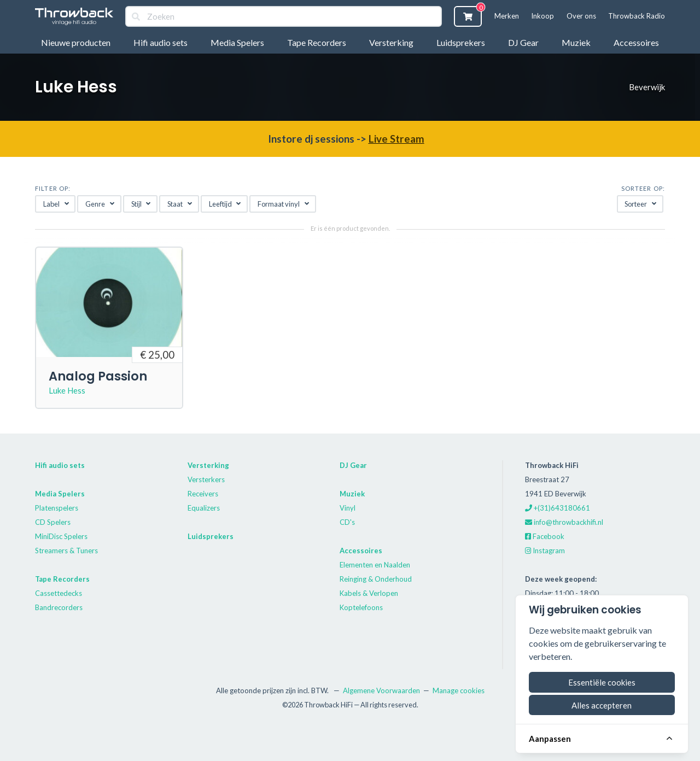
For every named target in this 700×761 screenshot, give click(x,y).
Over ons (581, 16)
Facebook (545, 536)
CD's (347, 522)
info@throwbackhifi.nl (564, 522)
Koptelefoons (361, 607)
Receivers (203, 494)
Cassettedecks (59, 593)
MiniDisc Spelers (61, 536)
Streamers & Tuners (66, 551)
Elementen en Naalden (375, 565)
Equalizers (204, 508)
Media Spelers (237, 42)
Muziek (576, 42)
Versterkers (206, 479)
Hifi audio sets (161, 42)
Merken (507, 16)
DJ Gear (523, 42)
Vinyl (348, 508)
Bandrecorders (59, 607)
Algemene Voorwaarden (381, 690)
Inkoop (542, 16)
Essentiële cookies (602, 682)
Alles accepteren (602, 705)
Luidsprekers (461, 42)
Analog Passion (98, 376)
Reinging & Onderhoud (376, 579)
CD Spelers (53, 522)
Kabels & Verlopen (369, 593)
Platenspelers (57, 508)
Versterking (391, 42)
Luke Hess (67, 390)
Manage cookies (459, 690)
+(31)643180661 (558, 508)
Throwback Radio (637, 16)
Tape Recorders (317, 42)
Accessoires (636, 42)
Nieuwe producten (76, 42)
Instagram (545, 551)
